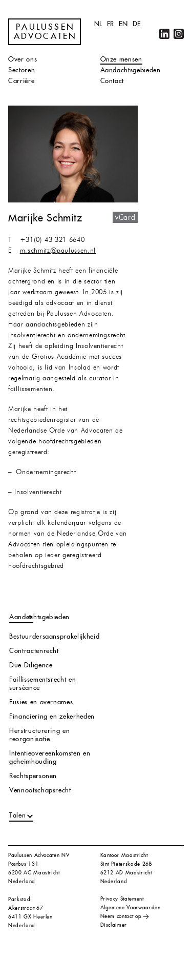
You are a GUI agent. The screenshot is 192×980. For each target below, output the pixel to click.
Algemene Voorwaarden (131, 907)
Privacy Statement (122, 899)
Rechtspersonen (33, 776)
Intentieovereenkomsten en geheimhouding (50, 757)
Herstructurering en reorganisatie (39, 735)
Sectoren (22, 70)
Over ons (23, 59)
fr (111, 24)
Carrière (21, 81)
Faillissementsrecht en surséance (42, 683)
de (137, 24)
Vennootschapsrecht (40, 790)
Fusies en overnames (41, 702)
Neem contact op (121, 916)
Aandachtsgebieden (131, 70)
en (123, 24)
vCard (125, 217)
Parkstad (19, 899)
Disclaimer (114, 925)
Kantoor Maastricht (124, 855)
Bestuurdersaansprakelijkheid (54, 636)
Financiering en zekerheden (52, 716)
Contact (112, 81)
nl (98, 24)
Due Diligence (31, 665)
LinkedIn (164, 34)
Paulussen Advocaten (46, 32)
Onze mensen (121, 59)
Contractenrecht (34, 651)
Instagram (179, 34)
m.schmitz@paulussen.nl (58, 251)
